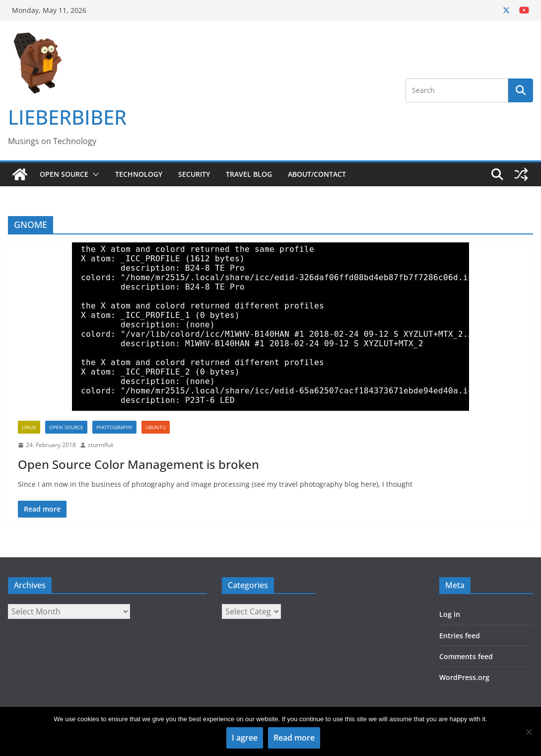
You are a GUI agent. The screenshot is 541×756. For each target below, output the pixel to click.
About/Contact (317, 174)
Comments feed (466, 656)
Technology (139, 174)
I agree (245, 738)
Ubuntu (156, 427)
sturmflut (101, 445)
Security (194, 174)
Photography (114, 427)
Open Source (64, 174)
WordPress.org (464, 677)
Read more (294, 738)
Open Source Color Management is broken (138, 464)
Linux (29, 427)
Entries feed (460, 636)
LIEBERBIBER (67, 117)
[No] (529, 732)
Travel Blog (249, 174)
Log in (450, 614)
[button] (94, 174)
